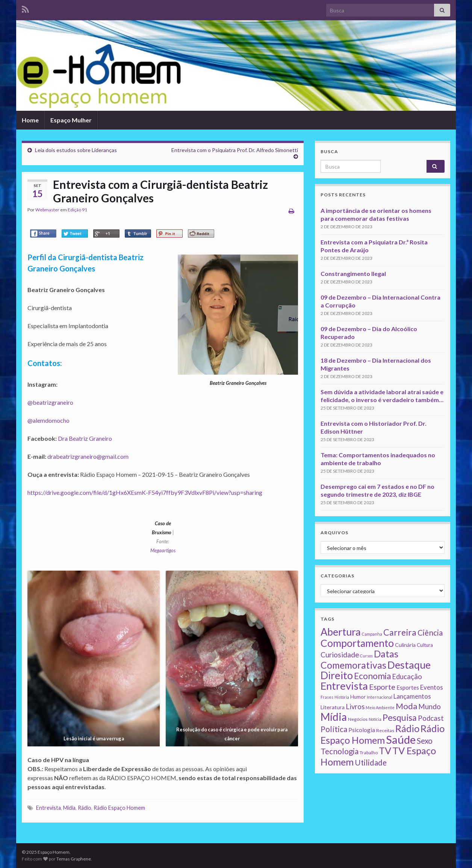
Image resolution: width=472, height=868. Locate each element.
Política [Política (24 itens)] (334, 729)
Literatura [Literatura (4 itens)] (333, 707)
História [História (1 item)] (342, 697)
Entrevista (48, 808)
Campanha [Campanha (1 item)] (372, 634)
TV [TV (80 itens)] (385, 750)
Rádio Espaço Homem (119, 808)
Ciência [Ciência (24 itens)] (430, 633)
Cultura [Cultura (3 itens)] (425, 645)
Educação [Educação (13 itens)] (407, 677)
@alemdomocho (48, 420)
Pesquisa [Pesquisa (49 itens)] (400, 717)
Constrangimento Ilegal (353, 274)
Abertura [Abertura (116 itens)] (341, 632)
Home (30, 120)
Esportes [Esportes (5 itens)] (408, 687)
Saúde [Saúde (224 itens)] (401, 739)
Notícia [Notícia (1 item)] (375, 719)
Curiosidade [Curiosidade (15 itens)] (340, 655)
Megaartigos (163, 550)
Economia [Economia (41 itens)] (372, 676)
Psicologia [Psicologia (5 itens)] (362, 730)
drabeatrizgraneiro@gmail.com (88, 456)
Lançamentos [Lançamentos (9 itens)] (412, 696)
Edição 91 (77, 210)
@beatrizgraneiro (50, 402)
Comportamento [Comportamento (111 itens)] (357, 643)
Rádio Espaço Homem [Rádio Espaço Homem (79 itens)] (383, 734)
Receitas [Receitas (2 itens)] (385, 730)
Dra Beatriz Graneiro (85, 438)
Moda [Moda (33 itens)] (406, 706)
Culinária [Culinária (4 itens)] (405, 645)
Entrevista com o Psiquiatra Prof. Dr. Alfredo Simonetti (235, 150)
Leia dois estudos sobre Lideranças (76, 150)
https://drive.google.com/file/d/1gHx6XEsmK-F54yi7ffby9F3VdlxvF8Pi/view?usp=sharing (145, 492)
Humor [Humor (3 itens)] (358, 697)
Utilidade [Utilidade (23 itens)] (371, 763)
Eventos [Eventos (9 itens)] (432, 687)
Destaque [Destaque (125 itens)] (409, 665)
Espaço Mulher (71, 120)
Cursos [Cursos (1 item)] (366, 656)
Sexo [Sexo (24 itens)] (425, 741)
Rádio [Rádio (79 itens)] (407, 728)
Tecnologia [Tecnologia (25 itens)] (340, 751)
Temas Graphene (74, 859)
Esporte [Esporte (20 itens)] (382, 687)
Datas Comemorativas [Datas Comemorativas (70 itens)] (359, 659)
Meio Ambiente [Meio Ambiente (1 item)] (380, 708)
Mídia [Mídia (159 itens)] (334, 717)
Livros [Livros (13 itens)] (355, 707)
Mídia (69, 808)
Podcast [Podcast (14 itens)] (431, 718)
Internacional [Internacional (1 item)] (380, 697)
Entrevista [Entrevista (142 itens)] (344, 686)
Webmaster (47, 210)
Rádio (85, 808)
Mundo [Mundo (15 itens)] (430, 706)
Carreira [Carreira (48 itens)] (400, 632)
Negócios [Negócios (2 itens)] (358, 719)
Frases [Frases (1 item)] (327, 697)
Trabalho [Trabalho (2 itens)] (369, 753)
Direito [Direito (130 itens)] (337, 675)
